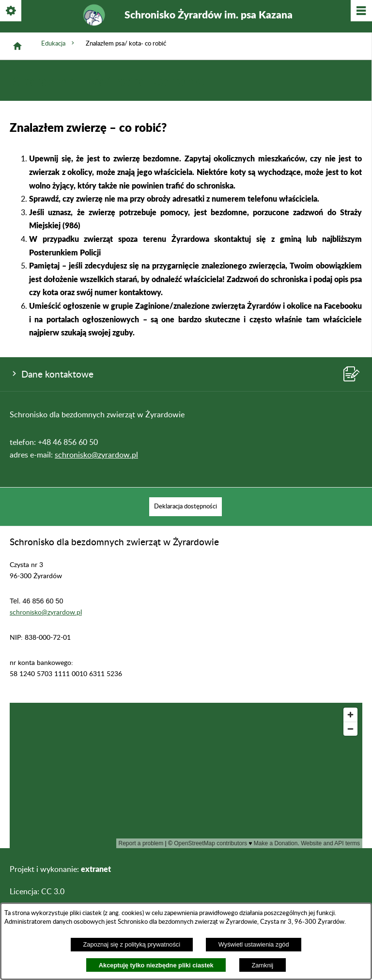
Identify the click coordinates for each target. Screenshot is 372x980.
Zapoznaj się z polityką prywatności (132, 944)
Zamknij (262, 965)
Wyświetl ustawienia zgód (254, 944)
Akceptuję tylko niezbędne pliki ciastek (156, 965)
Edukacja (59, 43)
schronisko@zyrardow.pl (96, 455)
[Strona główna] (17, 46)
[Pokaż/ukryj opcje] (11, 11)
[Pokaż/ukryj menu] (361, 11)
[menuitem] (186, 507)
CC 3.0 (53, 892)
